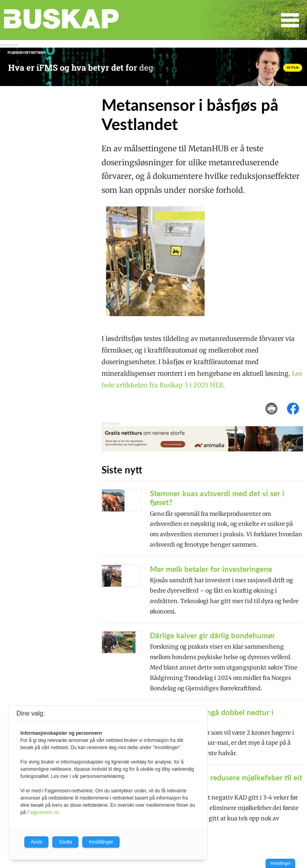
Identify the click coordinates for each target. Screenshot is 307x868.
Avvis (36, 842)
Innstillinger (280, 863)
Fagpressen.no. (44, 812)
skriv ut (277, 403)
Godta (65, 842)
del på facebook (297, 403)
